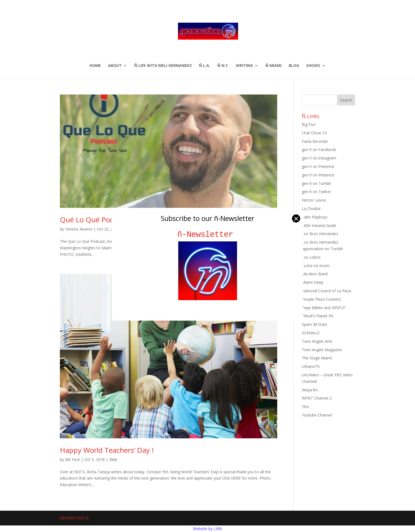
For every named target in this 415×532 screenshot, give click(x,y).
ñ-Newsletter (208, 234)
